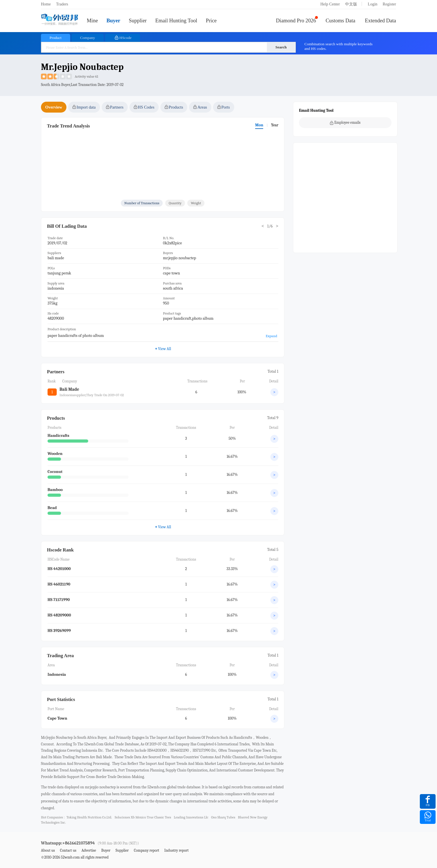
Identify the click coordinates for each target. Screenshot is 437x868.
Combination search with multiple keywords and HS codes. (338, 46)
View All (163, 527)
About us (48, 850)
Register (389, 4)
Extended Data (380, 21)
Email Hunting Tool (176, 21)
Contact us (68, 850)
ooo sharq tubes (223, 817)
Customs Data (340, 21)
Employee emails (345, 123)
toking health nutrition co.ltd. (89, 817)
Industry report (177, 850)
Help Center (330, 4)
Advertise (89, 850)
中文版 (351, 4)
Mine (92, 21)
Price (211, 21)
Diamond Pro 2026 (296, 21)
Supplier (138, 21)
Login (372, 4)
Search (281, 47)
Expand (271, 336)
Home (46, 4)
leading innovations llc (191, 817)
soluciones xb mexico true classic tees (143, 817)
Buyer (113, 21)
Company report (146, 850)
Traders (62, 4)
